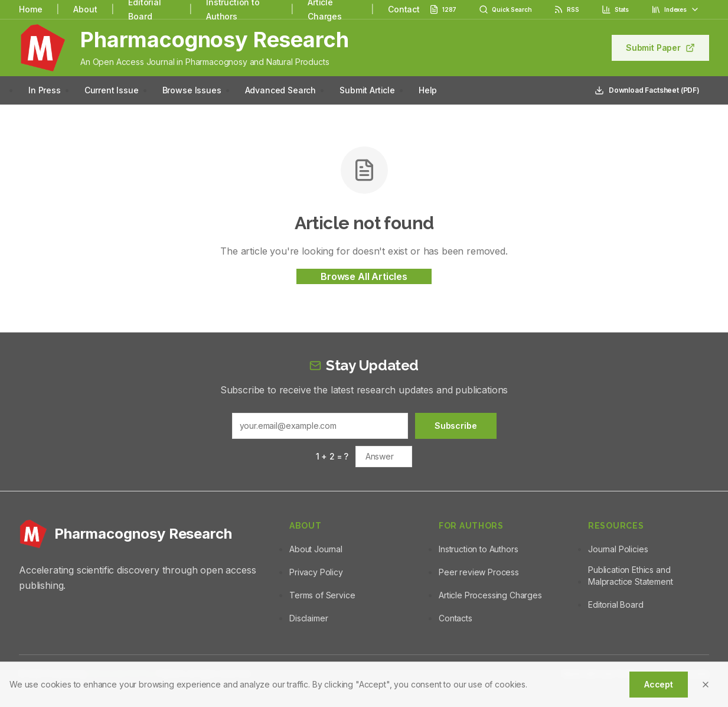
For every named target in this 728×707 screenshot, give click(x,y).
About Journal (316, 549)
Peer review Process (479, 572)
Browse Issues (192, 90)
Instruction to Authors (478, 549)
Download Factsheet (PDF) (647, 90)
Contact (404, 9)
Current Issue (112, 90)
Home (30, 9)
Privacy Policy (316, 572)
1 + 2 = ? (332, 456)
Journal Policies (618, 549)
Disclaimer (308, 618)
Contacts (456, 618)
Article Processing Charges (490, 595)
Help (428, 90)
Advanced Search (281, 90)
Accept (659, 684)
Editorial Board (616, 605)
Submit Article (367, 90)
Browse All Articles (364, 276)
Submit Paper (660, 48)
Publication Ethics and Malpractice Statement (631, 576)
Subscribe (456, 426)
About (85, 9)
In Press (45, 90)
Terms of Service (322, 595)
